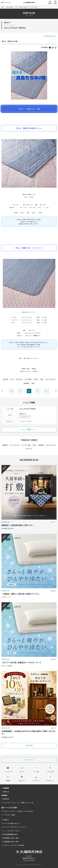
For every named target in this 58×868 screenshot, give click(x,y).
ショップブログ (10, 7)
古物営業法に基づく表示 (11, 842)
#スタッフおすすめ (50, 379)
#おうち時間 (28, 379)
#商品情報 (26, 383)
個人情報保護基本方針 (10, 834)
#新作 (34, 445)
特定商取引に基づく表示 (11, 838)
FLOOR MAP (24, 417)
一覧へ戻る (29, 745)
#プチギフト (29, 449)
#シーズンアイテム (15, 445)
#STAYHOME (19, 379)
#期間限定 (5, 445)
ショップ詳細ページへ (29, 429)
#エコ (12, 379)
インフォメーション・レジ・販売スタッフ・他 (18, 803)
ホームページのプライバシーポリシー (15, 827)
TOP (3, 7)
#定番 (42, 379)
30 (11, 391)
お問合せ (6, 820)
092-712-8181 (29, 860)
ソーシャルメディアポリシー (12, 831)
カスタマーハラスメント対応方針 (14, 845)
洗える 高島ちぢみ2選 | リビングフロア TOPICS (27, 7)
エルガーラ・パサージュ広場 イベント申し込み (18, 811)
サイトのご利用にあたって (12, 823)
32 (29, 391)
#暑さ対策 (5, 379)
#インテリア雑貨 (26, 445)
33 (38, 391)
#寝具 (33, 383)
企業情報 (6, 788)
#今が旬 (36, 379)
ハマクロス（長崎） (10, 815)
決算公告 (6, 792)
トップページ (29, 760)
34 (46, 391)
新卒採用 (6, 799)
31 (20, 391)
